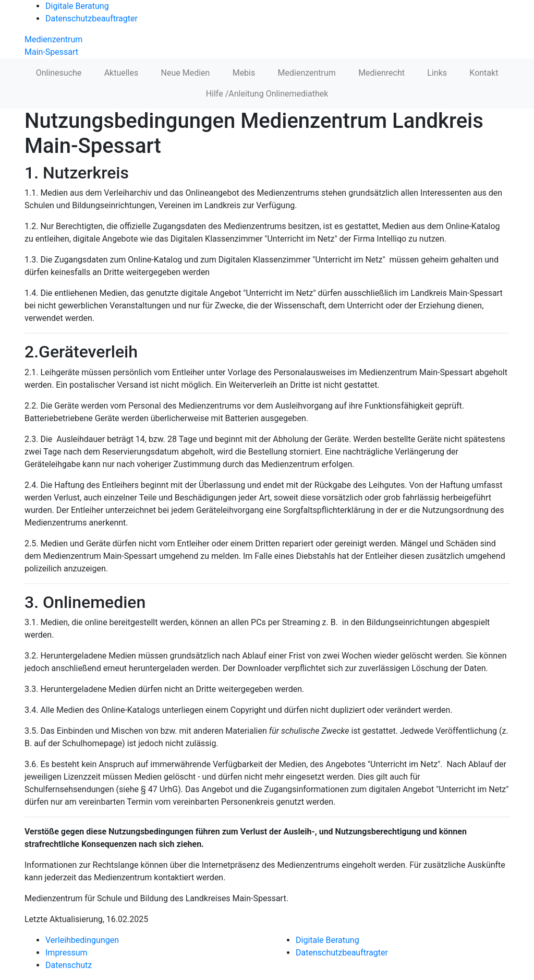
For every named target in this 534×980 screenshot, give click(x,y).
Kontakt (484, 73)
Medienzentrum (307, 73)
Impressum (66, 953)
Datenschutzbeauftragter (92, 19)
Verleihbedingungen (82, 940)
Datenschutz (69, 965)
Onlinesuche (59, 73)
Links (437, 73)
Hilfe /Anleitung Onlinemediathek (267, 94)
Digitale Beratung (77, 6)
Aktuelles (122, 73)
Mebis (244, 73)
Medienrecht (381, 73)
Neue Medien (186, 73)
